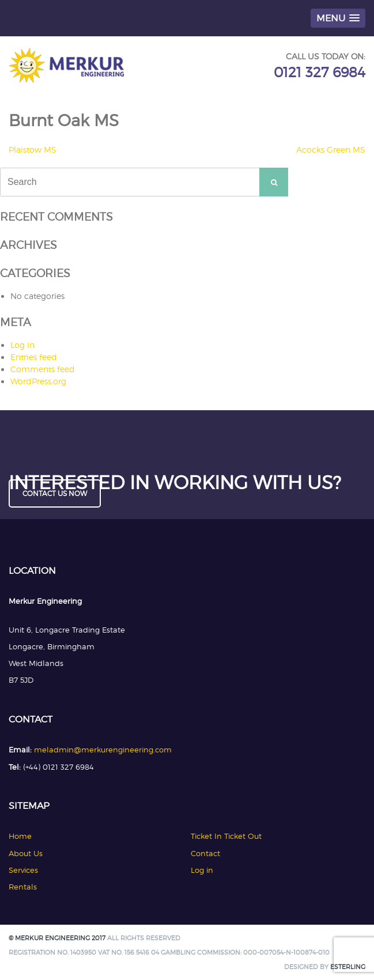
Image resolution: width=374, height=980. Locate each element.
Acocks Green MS (331, 150)
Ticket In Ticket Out (226, 836)
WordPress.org (38, 381)
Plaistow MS (33, 150)
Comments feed (43, 369)
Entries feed (34, 357)
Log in (22, 345)
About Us (26, 853)
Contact (205, 853)
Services (23, 870)
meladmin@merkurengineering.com (103, 750)
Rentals (23, 887)
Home (20, 836)
